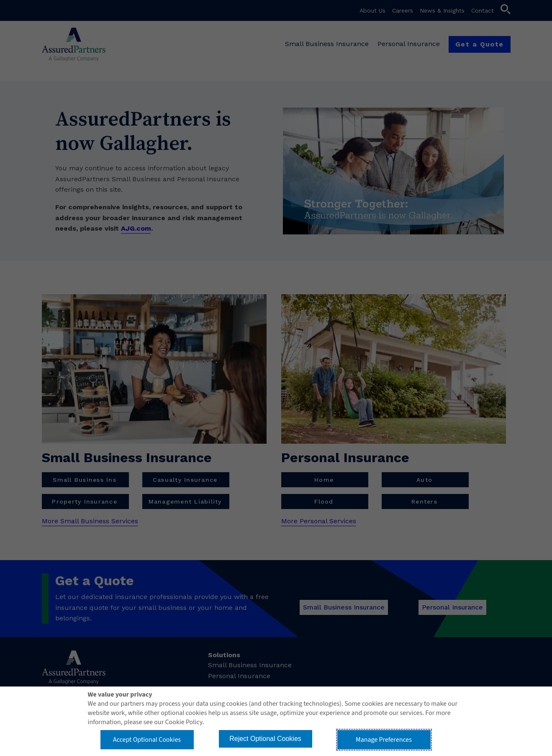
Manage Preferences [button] (384, 740)
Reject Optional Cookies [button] (265, 739)
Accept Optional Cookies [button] (147, 740)
